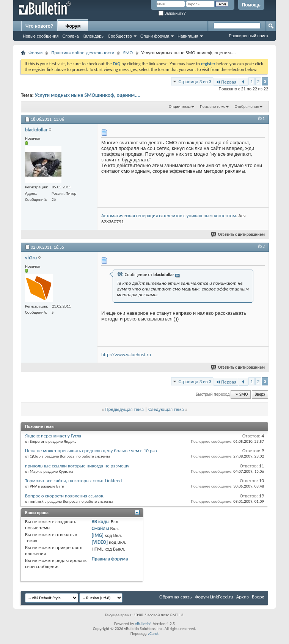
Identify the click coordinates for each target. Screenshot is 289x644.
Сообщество (120, 36)
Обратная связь (175, 597)
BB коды (101, 522)
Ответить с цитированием (238, 234)
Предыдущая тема (124, 409)
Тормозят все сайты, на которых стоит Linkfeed (73, 481)
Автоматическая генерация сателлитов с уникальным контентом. (169, 215)
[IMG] (98, 535)
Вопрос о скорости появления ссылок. (65, 496)
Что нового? (39, 26)
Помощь (251, 5)
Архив (243, 597)
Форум (73, 26)
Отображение (247, 107)
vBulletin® (144, 624)
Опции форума (155, 36)
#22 (261, 246)
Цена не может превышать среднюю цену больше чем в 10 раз (91, 451)
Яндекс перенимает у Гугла (53, 436)
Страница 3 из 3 (195, 81)
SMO (128, 53)
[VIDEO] (100, 542)
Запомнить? (172, 13)
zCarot (153, 634)
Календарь (93, 36)
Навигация (188, 36)
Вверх (260, 394)
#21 (261, 118)
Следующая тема (166, 409)
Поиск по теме (213, 107)
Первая (226, 82)
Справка (70, 36)
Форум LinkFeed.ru (214, 597)
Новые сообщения (41, 36)
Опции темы (180, 107)
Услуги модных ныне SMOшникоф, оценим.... (88, 95)
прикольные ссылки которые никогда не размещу (77, 466)
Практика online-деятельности (83, 53)
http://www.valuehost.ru (126, 354)
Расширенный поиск (248, 36)
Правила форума (110, 559)
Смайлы (101, 528)
